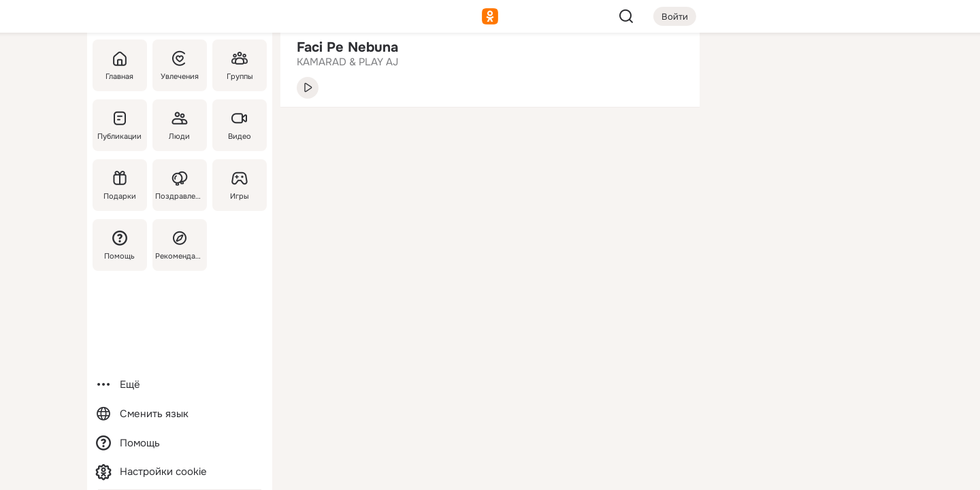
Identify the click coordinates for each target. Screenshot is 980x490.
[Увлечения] (180, 65)
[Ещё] (180, 385)
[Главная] (120, 65)
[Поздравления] (180, 185)
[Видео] (240, 125)
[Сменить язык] (180, 414)
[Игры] (240, 185)
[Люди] (180, 125)
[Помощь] (120, 245)
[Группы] (240, 65)
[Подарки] (120, 185)
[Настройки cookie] (180, 472)
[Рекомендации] (180, 245)
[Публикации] (120, 125)
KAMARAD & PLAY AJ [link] (347, 62)
